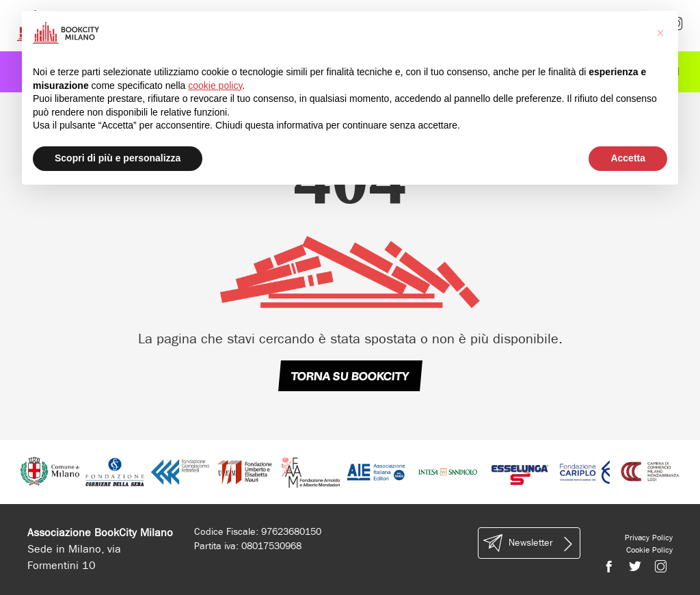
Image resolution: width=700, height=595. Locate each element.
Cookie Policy (649, 550)
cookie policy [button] (215, 85)
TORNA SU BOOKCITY (350, 376)
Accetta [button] (628, 158)
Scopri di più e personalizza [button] (118, 158)
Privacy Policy (649, 538)
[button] (660, 33)
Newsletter (529, 543)
